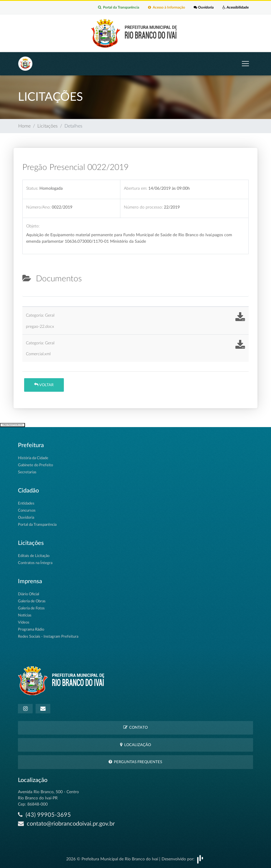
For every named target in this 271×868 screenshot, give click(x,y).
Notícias (25, 615)
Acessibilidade (236, 8)
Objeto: (33, 226)
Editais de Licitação (34, 556)
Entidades (26, 504)
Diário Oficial (29, 594)
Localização (135, 745)
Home (24, 126)
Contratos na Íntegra (35, 563)
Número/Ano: (38, 207)
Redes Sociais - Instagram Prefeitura (48, 637)
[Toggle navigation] (245, 64)
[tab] (27, 294)
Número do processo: (143, 207)
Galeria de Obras (32, 601)
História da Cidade (33, 458)
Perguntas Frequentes (135, 762)
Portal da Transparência (118, 8)
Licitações (48, 126)
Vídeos (24, 623)
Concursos (27, 511)
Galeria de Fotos (31, 608)
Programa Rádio (31, 630)
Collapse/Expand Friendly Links (13, 425)
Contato (135, 727)
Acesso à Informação (166, 8)
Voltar (44, 385)
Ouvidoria (204, 8)
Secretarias (27, 472)
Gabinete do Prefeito (35, 465)
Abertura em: (135, 188)
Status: (32, 188)
